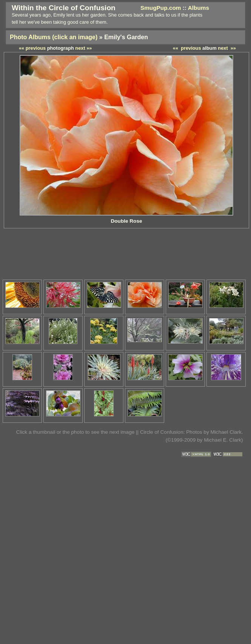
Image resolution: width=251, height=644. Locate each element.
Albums (199, 8)
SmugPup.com (161, 8)
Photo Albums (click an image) (54, 37)
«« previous (187, 48)
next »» (227, 48)
